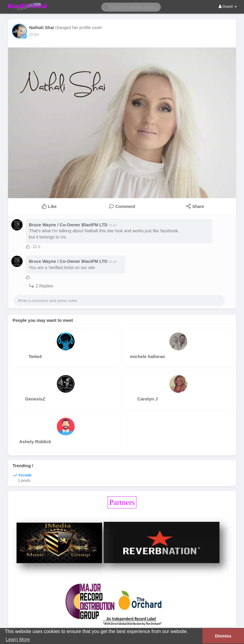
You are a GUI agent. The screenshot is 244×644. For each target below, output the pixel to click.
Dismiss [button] (223, 636)
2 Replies (41, 286)
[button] (131, 7)
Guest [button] (228, 6)
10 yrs (34, 34)
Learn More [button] (18, 639)
